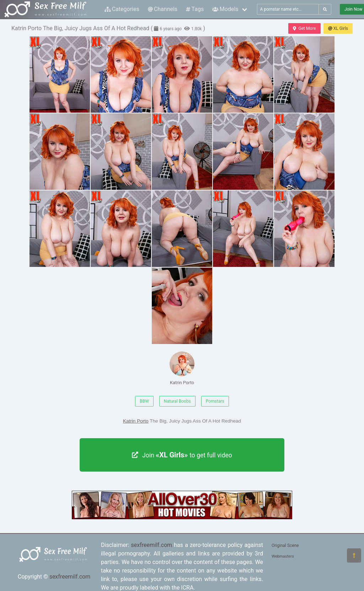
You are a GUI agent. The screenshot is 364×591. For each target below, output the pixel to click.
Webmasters (283, 556)
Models (225, 9)
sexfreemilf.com (70, 577)
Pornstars (215, 401)
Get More (304, 28)
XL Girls (338, 28)
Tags (195, 9)
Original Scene (285, 546)
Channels (163, 9)
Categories (122, 9)
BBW (144, 401)
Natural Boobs (177, 401)
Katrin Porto (182, 368)
